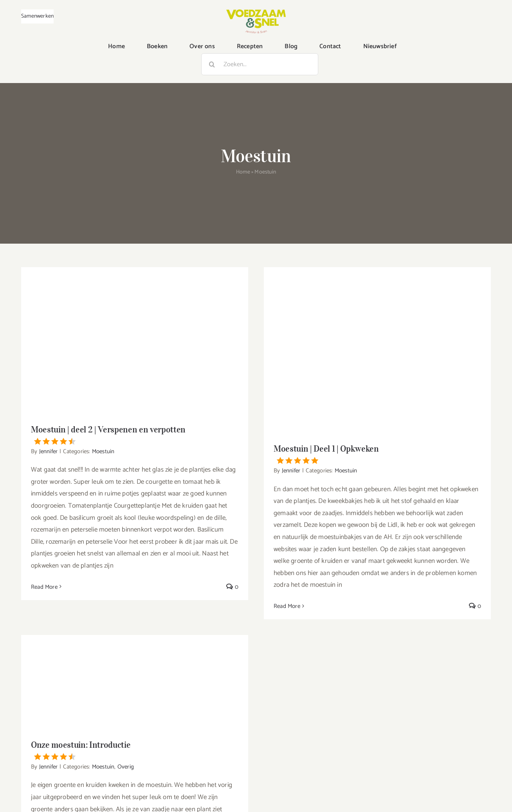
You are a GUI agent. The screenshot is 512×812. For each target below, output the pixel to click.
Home (243, 172)
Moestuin (103, 451)
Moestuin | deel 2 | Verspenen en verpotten (135, 434)
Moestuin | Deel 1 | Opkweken (377, 454)
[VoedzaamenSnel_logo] (256, 13)
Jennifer (49, 451)
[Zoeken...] (260, 64)
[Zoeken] (212, 64)
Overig (126, 767)
